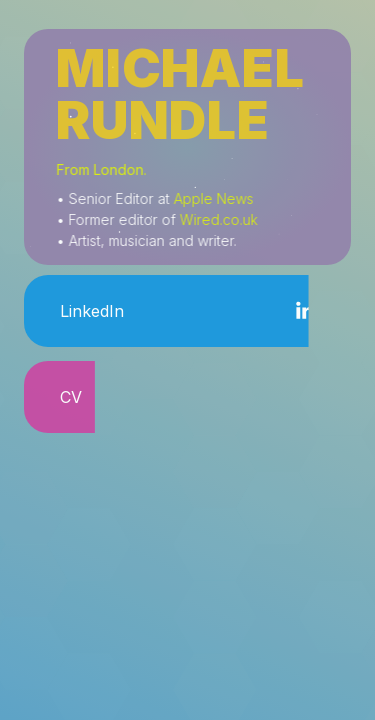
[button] (187, 311)
